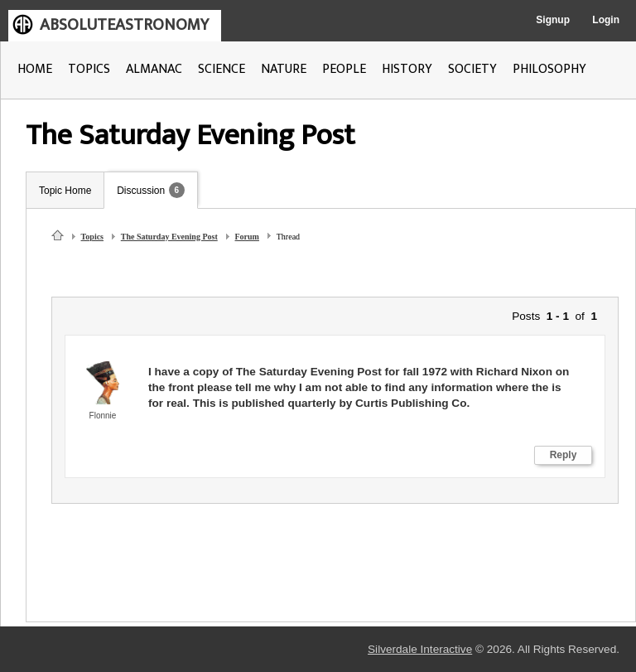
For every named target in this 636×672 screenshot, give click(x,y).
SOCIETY (472, 69)
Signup (553, 20)
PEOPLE (344, 69)
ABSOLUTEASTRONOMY (124, 25)
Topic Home (65, 191)
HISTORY (407, 69)
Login (606, 20)
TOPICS (89, 69)
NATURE (284, 69)
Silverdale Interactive (420, 649)
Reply (564, 455)
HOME (35, 69)
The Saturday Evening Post (169, 237)
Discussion (141, 191)
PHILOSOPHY (549, 69)
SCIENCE (222, 69)
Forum (247, 237)
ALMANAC (154, 69)
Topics (92, 237)
